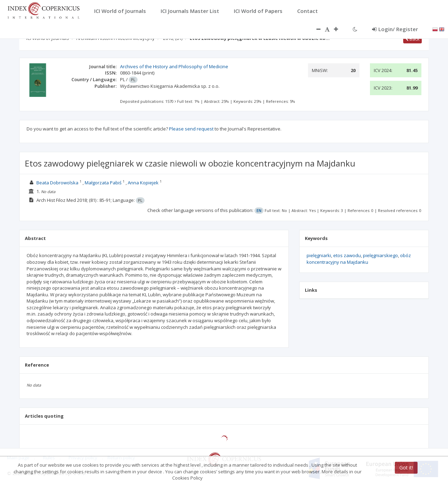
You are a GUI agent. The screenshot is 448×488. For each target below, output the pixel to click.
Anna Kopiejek (143, 183)
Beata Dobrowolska (57, 183)
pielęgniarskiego (380, 255)
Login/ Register (395, 29)
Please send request (191, 129)
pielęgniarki (319, 255)
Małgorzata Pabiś (103, 183)
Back (412, 39)
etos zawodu (347, 255)
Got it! (406, 468)
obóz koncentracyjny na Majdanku (359, 259)
